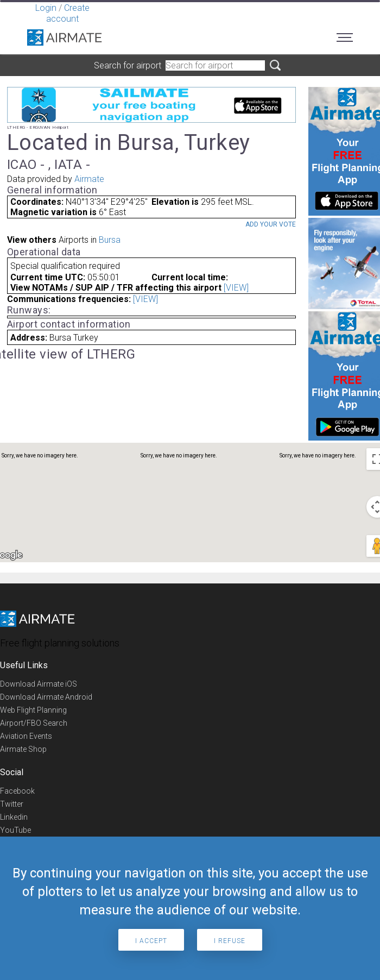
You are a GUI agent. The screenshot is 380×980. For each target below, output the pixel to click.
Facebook (17, 791)
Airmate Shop (23, 749)
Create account (68, 13)
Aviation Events (26, 736)
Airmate (89, 179)
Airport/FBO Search (34, 723)
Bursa (110, 240)
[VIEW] (236, 288)
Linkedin (14, 817)
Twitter (12, 804)
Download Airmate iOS (39, 684)
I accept (151, 941)
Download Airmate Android (46, 697)
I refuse (230, 941)
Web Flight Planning (33, 710)
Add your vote (271, 224)
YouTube (15, 830)
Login (46, 8)
